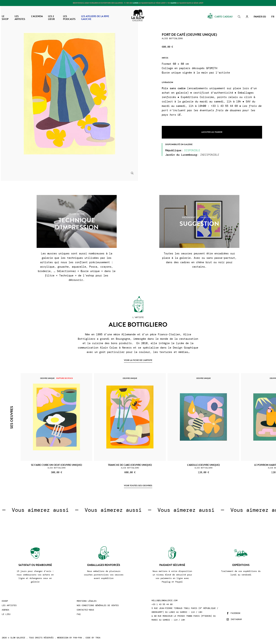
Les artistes (9, 605)
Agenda (5, 610)
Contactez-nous (85, 610)
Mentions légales (87, 601)
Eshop (5, 601)
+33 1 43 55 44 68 (162, 604)
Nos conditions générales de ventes (98, 605)
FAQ (79, 614)
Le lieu (6, 614)
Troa (98, 638)
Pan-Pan (78, 638)
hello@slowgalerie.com (164, 601)
